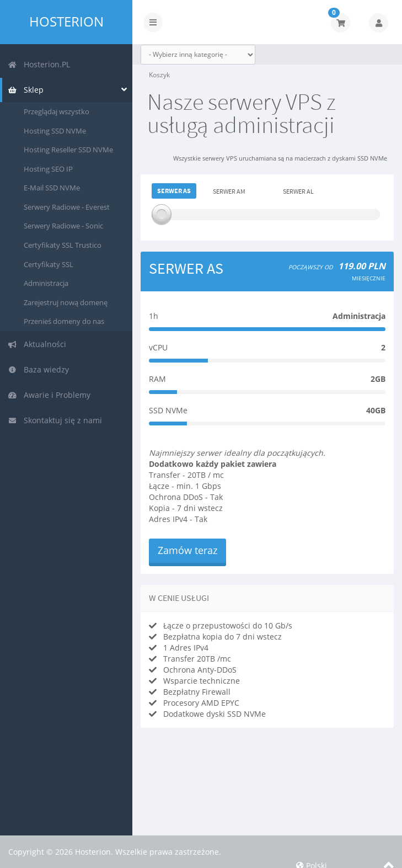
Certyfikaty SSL (49, 264)
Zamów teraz (187, 550)
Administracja (46, 283)
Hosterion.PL (39, 64)
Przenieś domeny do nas (64, 321)
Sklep (26, 90)
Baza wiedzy (38, 369)
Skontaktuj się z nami (55, 420)
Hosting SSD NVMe (55, 131)
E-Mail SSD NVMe (52, 188)
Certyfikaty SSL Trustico (63, 245)
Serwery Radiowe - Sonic (63, 226)
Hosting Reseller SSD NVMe (68, 150)
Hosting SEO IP (48, 169)
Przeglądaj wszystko (57, 111)
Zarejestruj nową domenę (66, 302)
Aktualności (37, 344)
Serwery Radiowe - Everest (67, 207)
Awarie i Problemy (49, 395)
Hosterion (66, 22)
